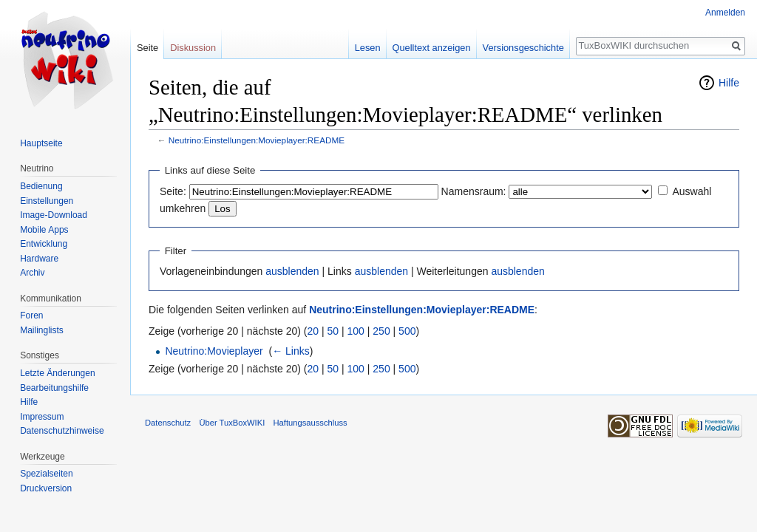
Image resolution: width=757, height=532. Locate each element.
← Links (291, 351)
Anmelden (725, 13)
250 (381, 331)
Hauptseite (41, 143)
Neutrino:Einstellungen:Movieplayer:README (257, 140)
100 (356, 331)
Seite (147, 48)
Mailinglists (42, 330)
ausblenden (292, 271)
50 (333, 331)
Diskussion (193, 48)
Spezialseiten (46, 474)
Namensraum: (474, 191)
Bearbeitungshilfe (54, 388)
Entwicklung (44, 244)
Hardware (39, 259)
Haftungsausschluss (310, 423)
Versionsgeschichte (523, 48)
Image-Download (54, 215)
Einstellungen (47, 201)
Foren (31, 316)
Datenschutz (168, 423)
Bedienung (41, 186)
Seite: (173, 191)
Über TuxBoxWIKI (232, 423)
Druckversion (46, 488)
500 (407, 331)
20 (313, 331)
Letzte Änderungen (57, 373)
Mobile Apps (44, 230)
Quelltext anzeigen (432, 48)
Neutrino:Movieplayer (214, 351)
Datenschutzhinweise (62, 431)
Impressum (42, 417)
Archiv (32, 273)
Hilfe (729, 83)
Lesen (368, 48)
